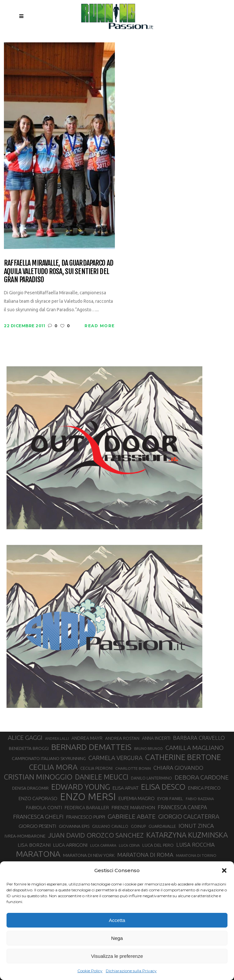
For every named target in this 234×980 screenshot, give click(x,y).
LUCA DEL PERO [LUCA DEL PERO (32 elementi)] (158, 845)
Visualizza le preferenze (117, 956)
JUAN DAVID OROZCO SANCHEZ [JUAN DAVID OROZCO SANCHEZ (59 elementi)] (96, 835)
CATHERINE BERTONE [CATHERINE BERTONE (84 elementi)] (183, 757)
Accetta (117, 920)
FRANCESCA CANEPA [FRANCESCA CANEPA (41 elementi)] (182, 807)
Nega (117, 938)
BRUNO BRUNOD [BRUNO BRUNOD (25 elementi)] (148, 749)
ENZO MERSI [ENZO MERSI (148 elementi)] (88, 797)
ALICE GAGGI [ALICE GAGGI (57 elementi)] (25, 738)
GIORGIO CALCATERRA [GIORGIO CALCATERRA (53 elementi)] (189, 817)
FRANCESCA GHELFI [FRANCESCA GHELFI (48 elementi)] (38, 817)
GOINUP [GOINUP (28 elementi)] (138, 826)
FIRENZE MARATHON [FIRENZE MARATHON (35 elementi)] (133, 807)
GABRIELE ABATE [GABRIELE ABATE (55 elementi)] (132, 816)
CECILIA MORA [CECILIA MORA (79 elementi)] (53, 767)
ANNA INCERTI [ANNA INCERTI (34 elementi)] (156, 738)
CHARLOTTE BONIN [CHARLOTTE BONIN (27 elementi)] (133, 768)
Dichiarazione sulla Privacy (131, 971)
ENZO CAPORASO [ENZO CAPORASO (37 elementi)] (38, 798)
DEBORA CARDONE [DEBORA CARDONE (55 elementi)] (202, 777)
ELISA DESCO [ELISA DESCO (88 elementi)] (163, 787)
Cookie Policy (90, 971)
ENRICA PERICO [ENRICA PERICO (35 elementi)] (204, 788)
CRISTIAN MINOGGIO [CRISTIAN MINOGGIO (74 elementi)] (38, 777)
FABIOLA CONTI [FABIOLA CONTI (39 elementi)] (44, 807)
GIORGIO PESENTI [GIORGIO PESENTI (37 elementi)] (37, 826)
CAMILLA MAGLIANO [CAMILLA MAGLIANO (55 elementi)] (195, 748)
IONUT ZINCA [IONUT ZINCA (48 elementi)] (196, 826)
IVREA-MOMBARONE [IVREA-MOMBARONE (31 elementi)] (25, 836)
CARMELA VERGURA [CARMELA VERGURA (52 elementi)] (116, 758)
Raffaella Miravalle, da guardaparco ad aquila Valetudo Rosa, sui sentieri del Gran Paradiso (59, 271)
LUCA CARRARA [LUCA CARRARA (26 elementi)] (103, 845)
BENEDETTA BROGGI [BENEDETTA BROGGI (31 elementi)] (29, 748)
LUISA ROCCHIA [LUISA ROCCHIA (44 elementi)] (195, 845)
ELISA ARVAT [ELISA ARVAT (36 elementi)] (125, 788)
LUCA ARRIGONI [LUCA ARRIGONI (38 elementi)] (70, 845)
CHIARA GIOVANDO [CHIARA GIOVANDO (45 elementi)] (178, 768)
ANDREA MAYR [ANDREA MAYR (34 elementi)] (87, 738)
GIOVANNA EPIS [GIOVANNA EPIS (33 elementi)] (74, 826)
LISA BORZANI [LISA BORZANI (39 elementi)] (34, 845)
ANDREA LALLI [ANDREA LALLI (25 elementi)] (57, 739)
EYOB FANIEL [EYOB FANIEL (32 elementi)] (170, 798)
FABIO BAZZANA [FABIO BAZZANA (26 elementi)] (200, 799)
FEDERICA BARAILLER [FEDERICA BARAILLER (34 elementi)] (87, 808)
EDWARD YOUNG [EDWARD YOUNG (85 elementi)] (81, 787)
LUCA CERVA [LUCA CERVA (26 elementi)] (129, 845)
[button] (224, 870)
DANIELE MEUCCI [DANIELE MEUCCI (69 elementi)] (102, 777)
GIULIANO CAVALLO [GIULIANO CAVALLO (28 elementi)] (110, 826)
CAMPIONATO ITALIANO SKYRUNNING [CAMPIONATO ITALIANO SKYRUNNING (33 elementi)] (49, 758)
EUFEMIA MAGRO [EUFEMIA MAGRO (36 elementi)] (137, 798)
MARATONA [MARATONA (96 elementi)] (38, 854)
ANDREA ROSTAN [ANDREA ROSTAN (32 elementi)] (122, 738)
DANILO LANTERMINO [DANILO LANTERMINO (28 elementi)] (151, 778)
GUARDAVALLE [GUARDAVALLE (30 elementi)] (162, 826)
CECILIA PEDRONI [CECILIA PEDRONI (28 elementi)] (96, 768)
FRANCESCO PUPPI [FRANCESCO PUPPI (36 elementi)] (86, 817)
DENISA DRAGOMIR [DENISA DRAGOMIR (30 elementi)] (30, 788)
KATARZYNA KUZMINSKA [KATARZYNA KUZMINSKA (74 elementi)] (187, 835)
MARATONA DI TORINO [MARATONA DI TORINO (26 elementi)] (196, 855)
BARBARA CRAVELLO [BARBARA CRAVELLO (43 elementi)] (199, 738)
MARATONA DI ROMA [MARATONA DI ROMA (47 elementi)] (145, 855)
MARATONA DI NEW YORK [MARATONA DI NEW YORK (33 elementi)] (89, 855)
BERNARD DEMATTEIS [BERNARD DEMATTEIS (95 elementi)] (91, 747)
